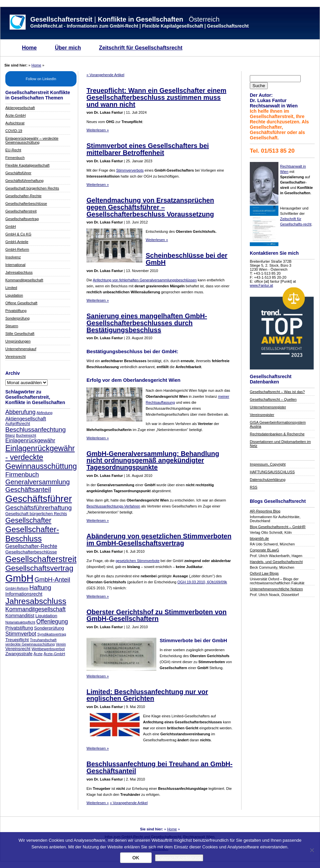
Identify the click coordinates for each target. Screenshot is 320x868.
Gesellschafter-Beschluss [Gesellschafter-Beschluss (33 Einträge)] (32, 534)
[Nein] (312, 850)
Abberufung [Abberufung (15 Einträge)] (20, 412)
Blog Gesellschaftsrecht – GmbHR (278, 527)
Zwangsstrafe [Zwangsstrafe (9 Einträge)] (19, 654)
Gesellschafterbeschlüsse (26, 204)
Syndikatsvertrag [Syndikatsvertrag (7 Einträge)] (52, 634)
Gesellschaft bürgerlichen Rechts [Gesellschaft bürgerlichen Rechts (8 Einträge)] (36, 514)
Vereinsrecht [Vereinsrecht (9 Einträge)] (18, 649)
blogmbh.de (259, 538)
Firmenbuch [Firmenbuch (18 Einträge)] (22, 474)
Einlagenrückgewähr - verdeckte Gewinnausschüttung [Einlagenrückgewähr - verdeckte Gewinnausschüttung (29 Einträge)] (41, 457)
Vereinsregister (262, 415)
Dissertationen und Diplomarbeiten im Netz (280, 444)
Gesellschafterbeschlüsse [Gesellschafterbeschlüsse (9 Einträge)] (31, 552)
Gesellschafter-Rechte (23, 196)
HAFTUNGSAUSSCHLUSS (272, 472)
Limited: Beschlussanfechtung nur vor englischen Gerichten (147, 695)
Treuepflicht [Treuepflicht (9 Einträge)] (17, 640)
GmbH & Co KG (18, 234)
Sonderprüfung (17, 318)
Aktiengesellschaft (20, 108)
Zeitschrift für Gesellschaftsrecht (141, 48)
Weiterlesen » (98, 130)
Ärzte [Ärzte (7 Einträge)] (38, 654)
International (15, 265)
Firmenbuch (15, 158)
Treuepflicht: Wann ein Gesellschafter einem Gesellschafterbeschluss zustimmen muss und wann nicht (156, 97)
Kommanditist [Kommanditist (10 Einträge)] (20, 616)
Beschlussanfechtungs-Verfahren (113, 506)
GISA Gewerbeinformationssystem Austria (278, 424)
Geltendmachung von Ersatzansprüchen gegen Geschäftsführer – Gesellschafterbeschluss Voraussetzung (150, 207)
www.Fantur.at (261, 285)
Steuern (12, 326)
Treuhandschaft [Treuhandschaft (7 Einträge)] (43, 640)
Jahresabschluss (19, 272)
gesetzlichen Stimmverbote (137, 561)
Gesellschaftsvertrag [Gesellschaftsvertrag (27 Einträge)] (39, 568)
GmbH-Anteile (17, 242)
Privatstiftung (16, 311)
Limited (11, 288)
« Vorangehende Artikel (105, 75)
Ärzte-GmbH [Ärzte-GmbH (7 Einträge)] (54, 654)
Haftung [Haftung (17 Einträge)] (40, 587)
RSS (254, 487)
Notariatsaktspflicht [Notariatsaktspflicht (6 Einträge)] (20, 622)
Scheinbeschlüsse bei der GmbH (187, 259)
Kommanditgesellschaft (24, 280)
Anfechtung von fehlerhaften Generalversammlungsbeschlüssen (145, 280)
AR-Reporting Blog (265, 511)
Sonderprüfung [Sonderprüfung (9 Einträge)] (49, 628)
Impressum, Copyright (268, 464)
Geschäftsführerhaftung (24, 181)
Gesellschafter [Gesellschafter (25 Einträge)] (28, 520)
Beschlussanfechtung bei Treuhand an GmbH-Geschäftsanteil (160, 767)
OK (136, 858)
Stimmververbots (130, 170)
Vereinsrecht (15, 357)
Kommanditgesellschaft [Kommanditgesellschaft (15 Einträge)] (35, 609)
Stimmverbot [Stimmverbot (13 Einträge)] (21, 634)
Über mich (68, 48)
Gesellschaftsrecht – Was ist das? (277, 392)
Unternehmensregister (268, 407)
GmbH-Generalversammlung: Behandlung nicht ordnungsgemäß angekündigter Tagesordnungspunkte (153, 461)
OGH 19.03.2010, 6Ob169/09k (202, 582)
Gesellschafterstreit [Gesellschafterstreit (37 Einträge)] (41, 559)
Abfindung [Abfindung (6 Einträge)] (45, 413)
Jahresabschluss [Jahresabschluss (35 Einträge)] (36, 601)
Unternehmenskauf (21, 349)
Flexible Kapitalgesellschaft (27, 165)
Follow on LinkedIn (41, 79)
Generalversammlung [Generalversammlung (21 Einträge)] (38, 482)
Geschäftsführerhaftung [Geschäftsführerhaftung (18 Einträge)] (39, 508)
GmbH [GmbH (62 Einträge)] (19, 578)
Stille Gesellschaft (20, 334)
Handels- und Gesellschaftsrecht (276, 562)
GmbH (11, 226)
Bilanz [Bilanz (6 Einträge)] (10, 435)
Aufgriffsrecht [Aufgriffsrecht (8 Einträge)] (18, 424)
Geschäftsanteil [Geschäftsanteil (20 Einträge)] (28, 490)
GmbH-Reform (17, 249)
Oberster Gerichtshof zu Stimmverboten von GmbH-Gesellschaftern (157, 615)
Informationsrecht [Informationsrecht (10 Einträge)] (24, 594)
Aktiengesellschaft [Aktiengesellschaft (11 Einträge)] (26, 419)
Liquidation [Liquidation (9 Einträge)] (46, 616)
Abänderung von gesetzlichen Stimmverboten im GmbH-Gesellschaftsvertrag (159, 540)
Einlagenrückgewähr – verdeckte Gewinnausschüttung (32, 140)
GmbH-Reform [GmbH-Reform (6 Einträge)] (17, 588)
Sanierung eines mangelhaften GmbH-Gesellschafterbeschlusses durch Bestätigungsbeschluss (147, 323)
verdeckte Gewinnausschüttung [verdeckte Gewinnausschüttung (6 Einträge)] (30, 644)
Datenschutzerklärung (268, 480)
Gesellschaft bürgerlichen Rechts (32, 188)
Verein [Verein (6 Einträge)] (61, 644)
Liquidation (14, 295)
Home (29, 48)
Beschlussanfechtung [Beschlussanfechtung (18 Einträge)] (36, 430)
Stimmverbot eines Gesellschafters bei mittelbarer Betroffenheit (148, 149)
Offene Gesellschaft (21, 303)
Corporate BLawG (264, 550)
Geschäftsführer (18, 173)
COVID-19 (14, 131)
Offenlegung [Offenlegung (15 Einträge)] (52, 622)
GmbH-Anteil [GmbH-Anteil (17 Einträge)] (52, 579)
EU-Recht (13, 150)
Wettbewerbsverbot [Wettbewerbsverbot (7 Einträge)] (48, 649)
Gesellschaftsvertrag (22, 219)
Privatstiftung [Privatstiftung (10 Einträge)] (19, 628)
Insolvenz (13, 257)
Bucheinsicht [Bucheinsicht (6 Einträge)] (26, 435)
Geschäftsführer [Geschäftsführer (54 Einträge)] (39, 499)
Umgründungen (18, 341)
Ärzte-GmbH (15, 115)
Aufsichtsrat (15, 123)
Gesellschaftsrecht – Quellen (273, 399)
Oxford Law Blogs (264, 573)
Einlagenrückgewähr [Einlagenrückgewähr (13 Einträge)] (30, 440)
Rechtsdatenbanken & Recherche (277, 434)
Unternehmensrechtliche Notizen (276, 589)
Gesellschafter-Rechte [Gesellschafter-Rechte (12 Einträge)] (31, 546)
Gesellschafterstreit (21, 211)
